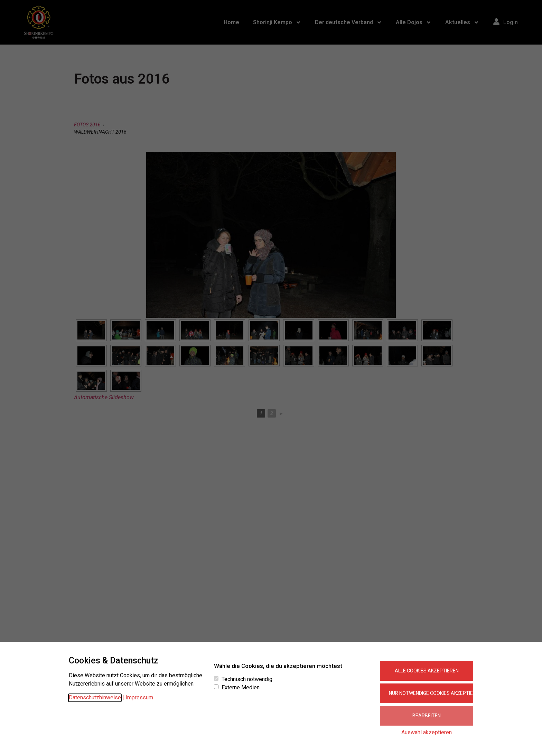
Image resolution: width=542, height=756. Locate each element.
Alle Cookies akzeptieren (427, 671)
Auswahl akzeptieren (427, 732)
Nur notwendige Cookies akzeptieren (431, 693)
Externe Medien (241, 688)
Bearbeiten (427, 716)
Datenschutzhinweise (95, 697)
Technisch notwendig (247, 679)
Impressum (139, 697)
